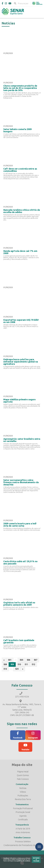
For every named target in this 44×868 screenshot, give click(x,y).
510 (19, 664)
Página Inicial (23, 772)
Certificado (23, 819)
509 (12, 664)
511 (26, 664)
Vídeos (23, 792)
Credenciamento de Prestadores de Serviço (23, 845)
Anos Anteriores (23, 832)
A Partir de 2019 (23, 829)
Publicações (23, 796)
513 (5, 669)
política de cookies (24, 861)
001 (10, 660)
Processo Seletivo (23, 841)
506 (28, 660)
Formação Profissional (23, 808)
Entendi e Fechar (36, 859)
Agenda (23, 816)
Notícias (23, 788)
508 (5, 664)
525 (17, 669)
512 (33, 664)
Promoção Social (23, 812)
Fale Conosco (23, 779)
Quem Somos (23, 775)
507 (35, 660)
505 (21, 660)
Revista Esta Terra (23, 799)
